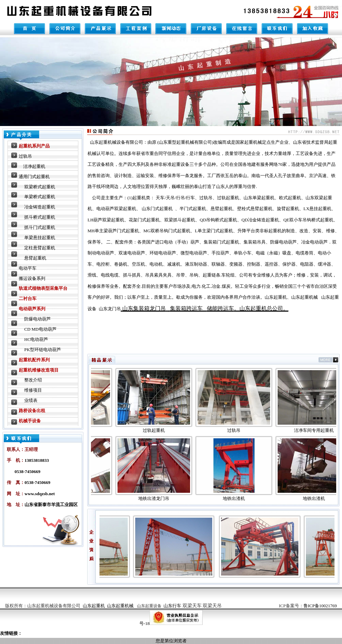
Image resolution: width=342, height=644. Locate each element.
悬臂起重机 (35, 258)
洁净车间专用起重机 (319, 430)
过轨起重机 (159, 430)
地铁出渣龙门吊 (159, 498)
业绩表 (31, 400)
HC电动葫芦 (36, 339)
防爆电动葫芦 (37, 319)
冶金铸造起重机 (40, 207)
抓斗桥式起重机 (40, 217)
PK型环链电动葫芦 (43, 350)
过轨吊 (25, 156)
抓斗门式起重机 (40, 227)
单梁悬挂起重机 (40, 238)
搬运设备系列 (32, 278)
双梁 (202, 606)
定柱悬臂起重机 (40, 248)
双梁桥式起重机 (40, 187)
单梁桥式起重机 (40, 197)
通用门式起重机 (34, 177)
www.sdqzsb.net (40, 494)
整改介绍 (33, 380)
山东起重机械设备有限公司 (54, 606)
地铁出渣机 (239, 498)
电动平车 (28, 268)
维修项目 (33, 390)
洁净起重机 (34, 166)
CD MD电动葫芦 (40, 329)
